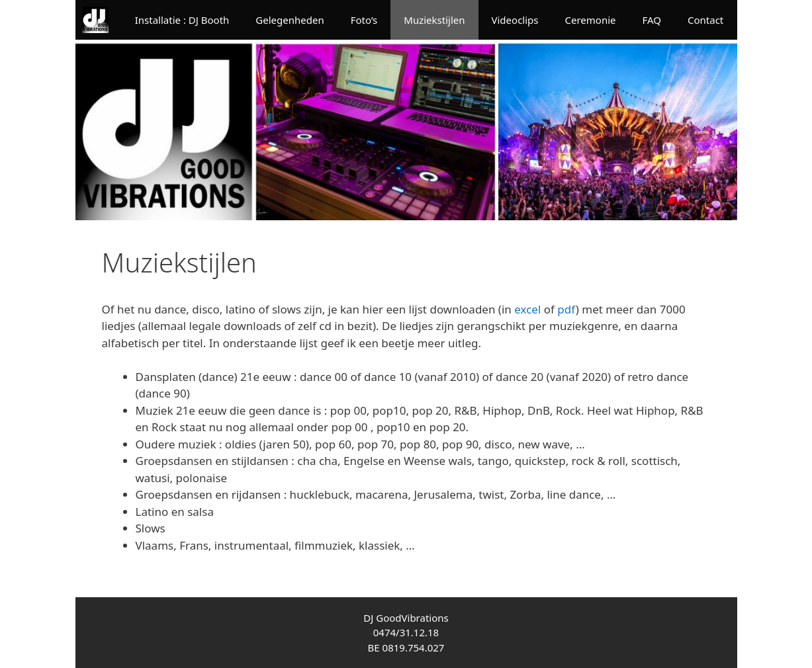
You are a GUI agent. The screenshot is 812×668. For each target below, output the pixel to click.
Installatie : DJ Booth (182, 20)
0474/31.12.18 (406, 632)
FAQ (652, 20)
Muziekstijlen (434, 20)
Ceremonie (590, 20)
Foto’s (364, 20)
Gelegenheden (290, 20)
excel (527, 309)
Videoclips (515, 20)
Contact (705, 20)
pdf (566, 309)
